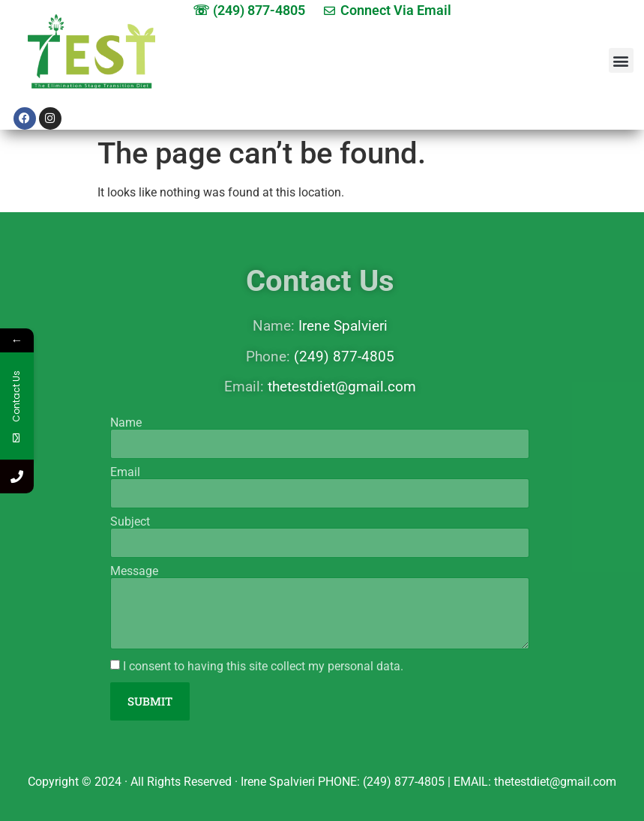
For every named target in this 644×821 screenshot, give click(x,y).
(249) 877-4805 (344, 357)
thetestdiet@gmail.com (342, 387)
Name (126, 423)
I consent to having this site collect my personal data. (263, 666)
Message (134, 571)
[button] (621, 60)
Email (125, 472)
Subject (130, 522)
